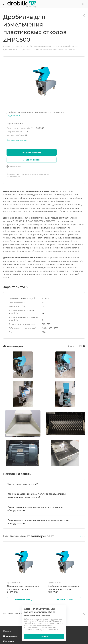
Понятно (44, 636)
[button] (81, 536)
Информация (10, 636)
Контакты (8, 641)
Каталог (8, 631)
